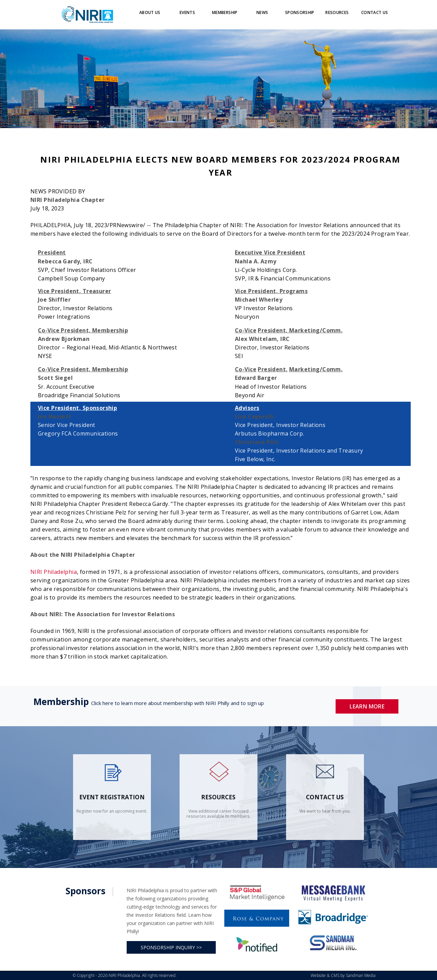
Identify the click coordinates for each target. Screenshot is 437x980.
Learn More (367, 706)
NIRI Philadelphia (54, 572)
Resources (218, 797)
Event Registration (112, 797)
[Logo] (87, 14)
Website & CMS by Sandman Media (343, 975)
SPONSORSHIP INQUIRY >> (171, 947)
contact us (325, 797)
